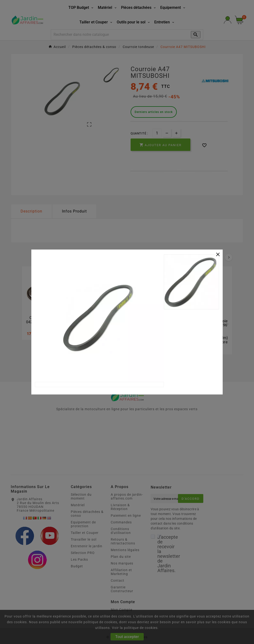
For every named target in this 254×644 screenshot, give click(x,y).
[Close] (218, 254)
